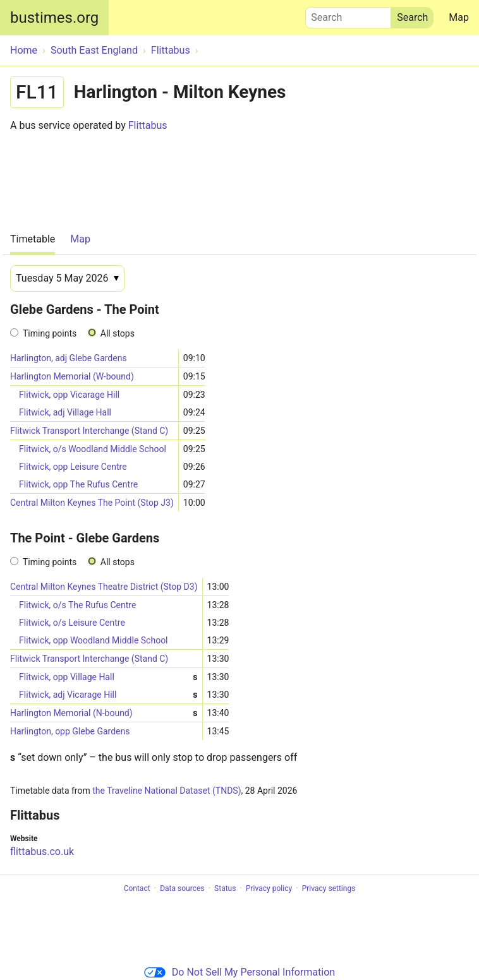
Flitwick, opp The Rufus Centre (78, 484)
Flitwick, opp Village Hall (108, 677)
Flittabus (148, 125)
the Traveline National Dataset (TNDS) (167, 791)
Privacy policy (269, 888)
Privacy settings (329, 888)
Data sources (182, 888)
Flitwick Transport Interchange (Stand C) (89, 431)
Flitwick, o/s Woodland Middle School (93, 449)
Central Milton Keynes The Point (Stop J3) (92, 503)
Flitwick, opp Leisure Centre (73, 467)
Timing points (50, 333)
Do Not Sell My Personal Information (239, 972)
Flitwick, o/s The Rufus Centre (77, 605)
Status (225, 888)
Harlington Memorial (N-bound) (104, 713)
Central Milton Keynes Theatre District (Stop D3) (104, 587)
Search (348, 15)
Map (459, 17)
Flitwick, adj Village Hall (65, 412)
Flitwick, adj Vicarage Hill (108, 695)
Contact (137, 888)
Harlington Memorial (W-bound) (72, 376)
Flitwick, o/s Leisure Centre (72, 623)
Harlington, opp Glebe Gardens (70, 731)
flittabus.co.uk (42, 852)
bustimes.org (54, 18)
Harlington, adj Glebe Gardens (69, 358)
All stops (118, 333)
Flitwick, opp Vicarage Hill (69, 395)
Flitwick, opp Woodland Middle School (94, 640)
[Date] (67, 278)
